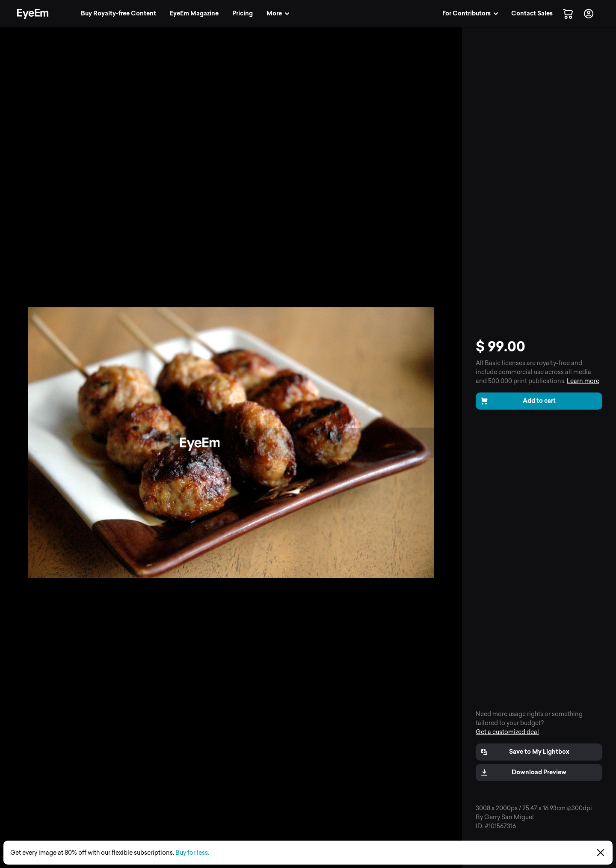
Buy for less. (192, 853)
